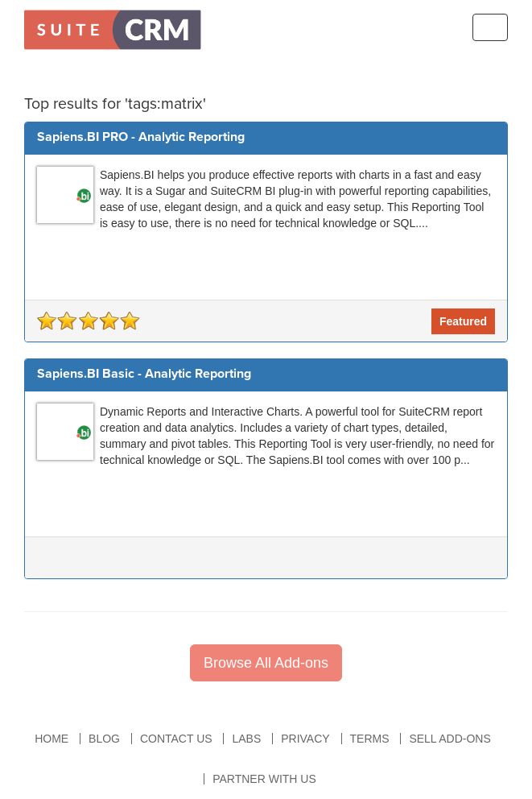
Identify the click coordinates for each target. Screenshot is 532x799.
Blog (104, 739)
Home (52, 739)
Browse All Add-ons (266, 663)
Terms (370, 739)
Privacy (305, 739)
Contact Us (176, 739)
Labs (246, 739)
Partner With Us (264, 779)
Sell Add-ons (450, 739)
